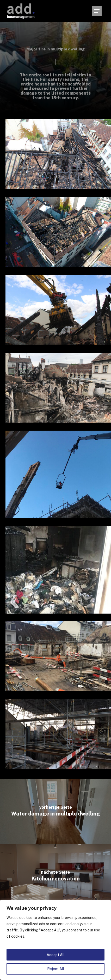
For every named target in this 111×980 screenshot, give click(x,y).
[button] (97, 11)
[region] (55, 940)
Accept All (56, 955)
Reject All (56, 969)
